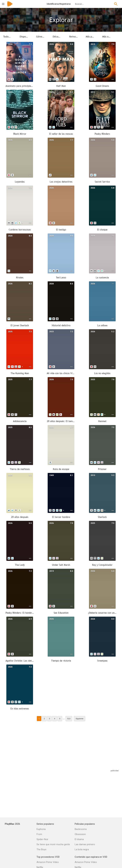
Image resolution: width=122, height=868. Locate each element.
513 (69, 719)
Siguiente (80, 719)
